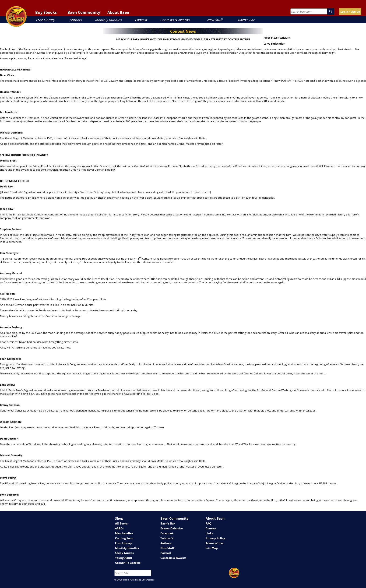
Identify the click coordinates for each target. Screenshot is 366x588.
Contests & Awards (175, 20)
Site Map (212, 548)
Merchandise (124, 533)
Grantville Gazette (128, 563)
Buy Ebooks (46, 12)
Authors (76, 20)
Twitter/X (167, 538)
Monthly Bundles (108, 20)
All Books (121, 523)
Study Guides (124, 553)
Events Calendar (172, 528)
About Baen (118, 12)
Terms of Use (215, 543)
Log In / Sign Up (350, 12)
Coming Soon (124, 538)
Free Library (45, 20)
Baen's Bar (246, 20)
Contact (211, 528)
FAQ (209, 523)
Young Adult (124, 558)
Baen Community (84, 12)
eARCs (119, 528)
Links (209, 533)
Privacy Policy (215, 538)
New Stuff (215, 20)
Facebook (167, 533)
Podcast (141, 20)
